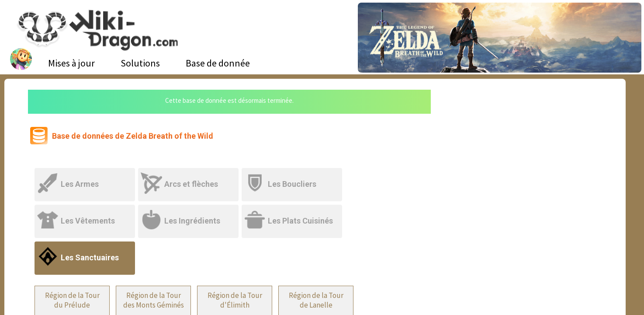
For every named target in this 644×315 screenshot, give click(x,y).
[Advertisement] (524, 155)
